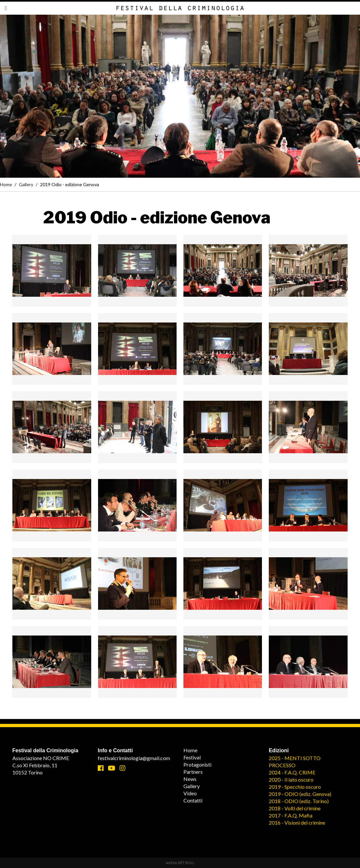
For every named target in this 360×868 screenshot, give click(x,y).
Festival (192, 757)
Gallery (26, 184)
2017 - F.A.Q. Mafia (291, 815)
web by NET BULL (180, 863)
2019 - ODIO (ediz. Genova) (300, 794)
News (190, 779)
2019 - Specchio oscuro (295, 787)
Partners (193, 772)
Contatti (193, 800)
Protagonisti (197, 764)
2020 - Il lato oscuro (291, 779)
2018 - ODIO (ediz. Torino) (299, 801)
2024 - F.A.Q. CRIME (292, 772)
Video (190, 793)
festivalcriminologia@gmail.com (134, 758)
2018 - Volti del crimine (295, 808)
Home (6, 184)
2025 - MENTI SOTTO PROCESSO (295, 762)
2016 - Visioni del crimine (297, 823)
